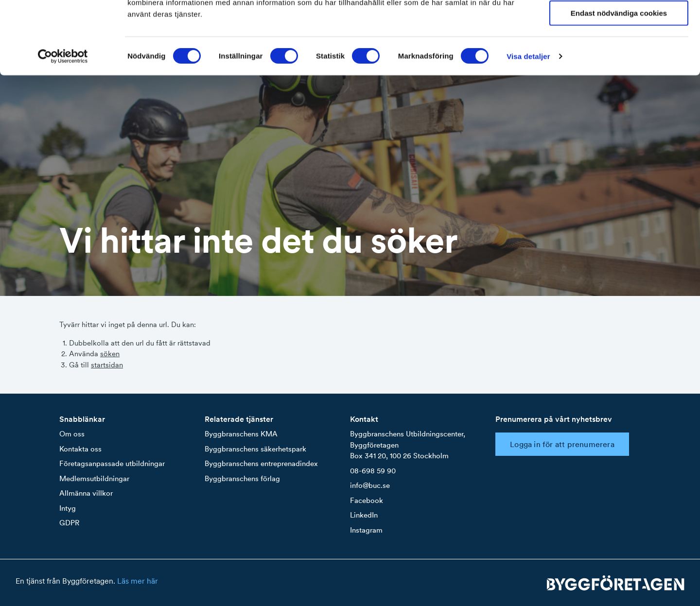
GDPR (69, 523)
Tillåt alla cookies (619, 24)
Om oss (72, 434)
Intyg (68, 508)
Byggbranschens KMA (241, 434)
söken (110, 354)
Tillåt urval (619, 53)
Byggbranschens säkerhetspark (255, 449)
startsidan (107, 365)
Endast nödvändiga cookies (619, 81)
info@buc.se (370, 485)
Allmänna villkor (86, 493)
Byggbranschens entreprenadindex (261, 463)
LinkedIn (364, 515)
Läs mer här (138, 581)
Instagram (366, 530)
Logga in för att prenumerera (562, 444)
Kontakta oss (80, 449)
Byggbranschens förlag (242, 478)
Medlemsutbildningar (94, 478)
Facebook (367, 500)
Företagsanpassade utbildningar (112, 463)
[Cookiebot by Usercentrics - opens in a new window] (63, 124)
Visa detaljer (528, 124)
